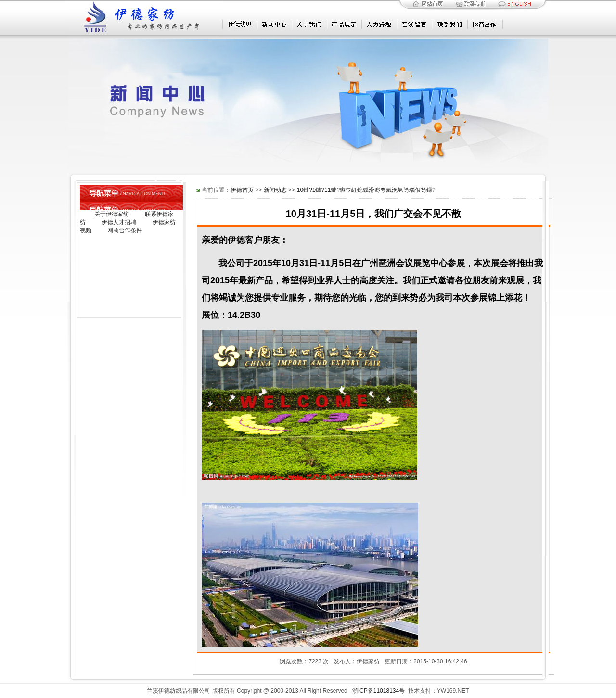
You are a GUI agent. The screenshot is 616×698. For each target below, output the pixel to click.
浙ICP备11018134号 (379, 691)
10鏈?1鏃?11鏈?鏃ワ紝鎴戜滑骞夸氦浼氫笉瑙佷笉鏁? (366, 190)
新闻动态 (275, 190)
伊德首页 (242, 190)
